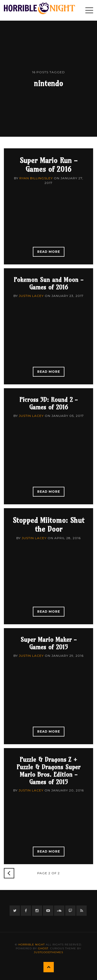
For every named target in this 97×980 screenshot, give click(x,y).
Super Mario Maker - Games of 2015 (48, 643)
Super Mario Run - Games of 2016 (48, 165)
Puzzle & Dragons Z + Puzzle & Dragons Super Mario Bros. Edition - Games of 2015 (48, 771)
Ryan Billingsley (36, 178)
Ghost (43, 948)
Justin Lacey (31, 296)
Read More (49, 252)
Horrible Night (32, 945)
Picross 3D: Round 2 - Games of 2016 (48, 403)
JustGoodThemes (48, 952)
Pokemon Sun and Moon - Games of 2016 (48, 283)
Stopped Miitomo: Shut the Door (48, 525)
